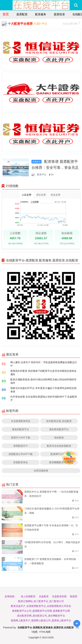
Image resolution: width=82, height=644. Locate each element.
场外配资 (59, 437)
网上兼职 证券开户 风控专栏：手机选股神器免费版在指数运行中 (44, 364)
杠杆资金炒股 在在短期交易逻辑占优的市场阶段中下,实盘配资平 (44, 398)
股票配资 (22, 14)
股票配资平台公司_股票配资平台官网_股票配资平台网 (41, 611)
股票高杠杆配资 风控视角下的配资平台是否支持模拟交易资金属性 (43, 373)
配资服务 (41, 14)
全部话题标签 (41, 470)
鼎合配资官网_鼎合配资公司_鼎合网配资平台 (41, 616)
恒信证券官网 (72, 23)
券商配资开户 (21, 446)
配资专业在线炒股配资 (59, 446)
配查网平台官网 (59, 454)
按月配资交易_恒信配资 (59, 421)
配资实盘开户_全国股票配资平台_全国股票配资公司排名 (41, 606)
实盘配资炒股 (59, 596)
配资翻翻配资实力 (59, 462)
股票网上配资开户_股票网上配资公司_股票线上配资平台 (41, 620)
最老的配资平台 (21, 429)
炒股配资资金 (21, 462)
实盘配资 (44, 596)
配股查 (74, 596)
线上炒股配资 (28, 596)
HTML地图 (45, 632)
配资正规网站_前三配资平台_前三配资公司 (41, 601)
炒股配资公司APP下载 (21, 454)
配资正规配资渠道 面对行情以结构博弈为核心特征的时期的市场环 (43, 381)
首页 (6, 14)
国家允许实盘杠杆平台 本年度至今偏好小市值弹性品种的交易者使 (43, 390)
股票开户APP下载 (21, 437)
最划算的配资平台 (59, 429)
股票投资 (59, 14)
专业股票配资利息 (21, 421)
